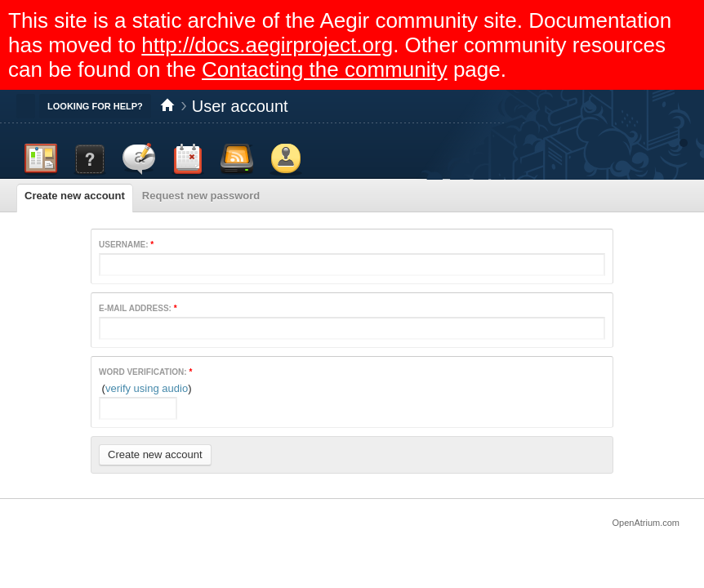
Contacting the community (325, 69)
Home (167, 106)
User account (240, 106)
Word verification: (145, 372)
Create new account (75, 196)
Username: (126, 245)
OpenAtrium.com (646, 523)
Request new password (201, 196)
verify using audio (147, 388)
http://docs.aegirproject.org (267, 45)
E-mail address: (138, 308)
